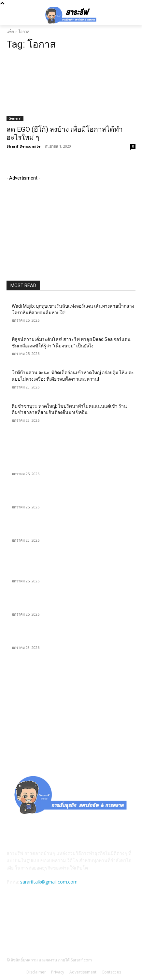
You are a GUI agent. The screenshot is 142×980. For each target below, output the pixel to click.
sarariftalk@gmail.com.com (49, 882)
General (15, 118)
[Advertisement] (55, 222)
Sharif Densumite (23, 146)
